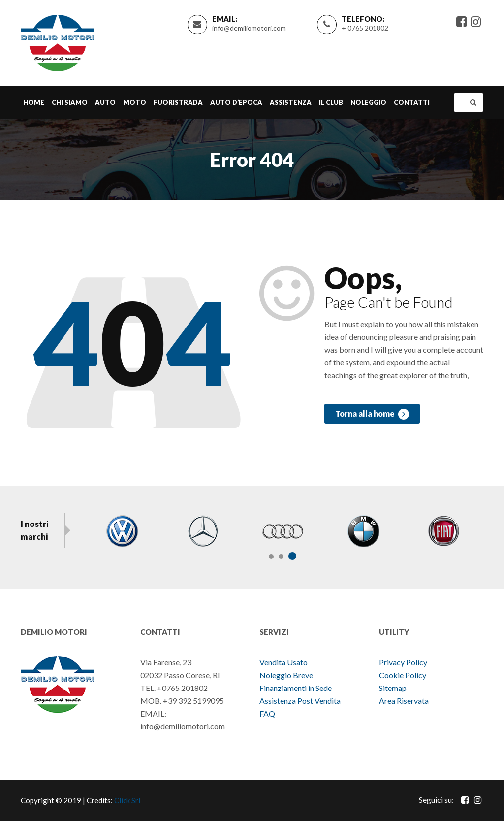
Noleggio (368, 102)
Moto (135, 102)
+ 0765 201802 (365, 28)
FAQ (267, 713)
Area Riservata (404, 701)
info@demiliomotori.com (249, 28)
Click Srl (127, 800)
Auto (105, 102)
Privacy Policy (403, 662)
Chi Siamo (70, 102)
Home (34, 102)
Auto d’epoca (236, 102)
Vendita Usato (283, 662)
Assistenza (291, 102)
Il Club (331, 102)
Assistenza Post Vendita (300, 701)
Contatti (412, 102)
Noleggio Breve (287, 675)
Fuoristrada (178, 102)
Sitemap (393, 688)
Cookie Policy (403, 675)
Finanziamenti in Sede (296, 688)
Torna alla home (372, 414)
